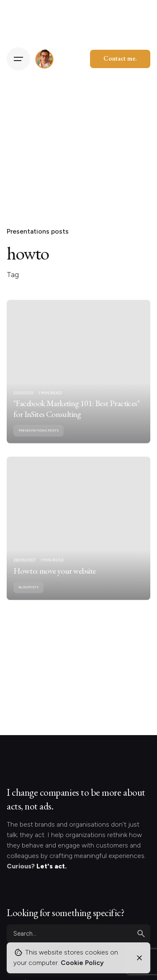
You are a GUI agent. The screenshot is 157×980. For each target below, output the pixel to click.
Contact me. (120, 58)
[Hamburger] (18, 59)
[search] (141, 934)
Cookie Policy (82, 963)
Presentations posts (38, 231)
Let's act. (51, 866)
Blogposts (28, 593)
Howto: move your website (55, 576)
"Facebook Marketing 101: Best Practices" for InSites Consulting (76, 414)
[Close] (139, 958)
